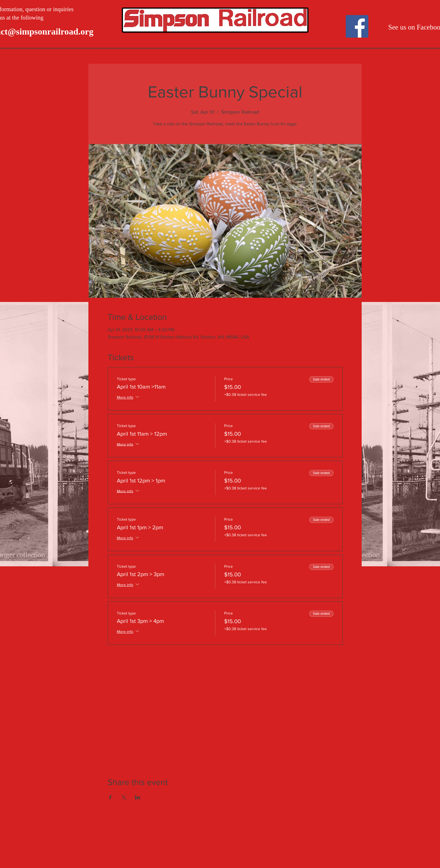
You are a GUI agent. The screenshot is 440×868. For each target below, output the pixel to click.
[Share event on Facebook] (110, 797)
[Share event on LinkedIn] (138, 797)
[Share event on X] (124, 797)
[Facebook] (357, 26)
